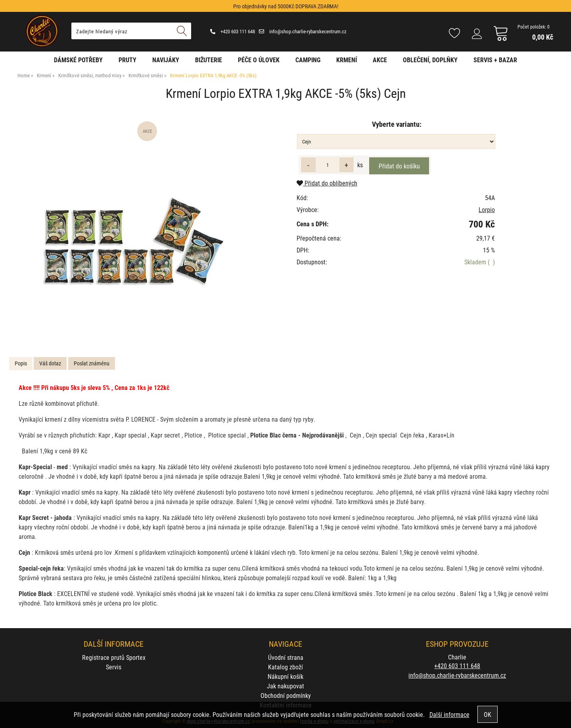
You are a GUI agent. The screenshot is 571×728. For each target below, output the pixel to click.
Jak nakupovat (285, 686)
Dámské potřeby (78, 60)
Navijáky (166, 60)
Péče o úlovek (259, 60)
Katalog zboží (285, 667)
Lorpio (487, 209)
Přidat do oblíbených (327, 183)
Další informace (449, 714)
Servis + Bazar (495, 60)
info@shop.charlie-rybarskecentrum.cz (303, 31)
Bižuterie (209, 60)
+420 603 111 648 (233, 31)
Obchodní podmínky (286, 695)
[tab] (21, 364)
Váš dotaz (50, 363)
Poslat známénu (92, 363)
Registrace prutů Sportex (114, 657)
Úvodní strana (286, 657)
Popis (21, 363)
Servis (114, 667)
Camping (308, 60)
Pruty (127, 60)
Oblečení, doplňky (430, 60)
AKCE (380, 60)
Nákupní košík (285, 676)
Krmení (347, 60)
